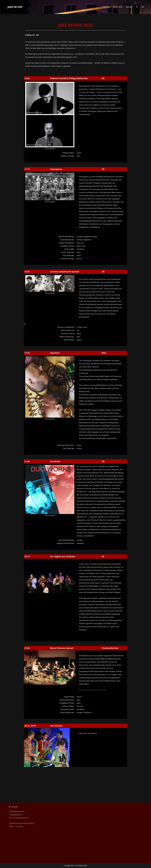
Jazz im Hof (18, 7)
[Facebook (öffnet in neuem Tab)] (143, 7)
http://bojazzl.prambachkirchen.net (93, 690)
